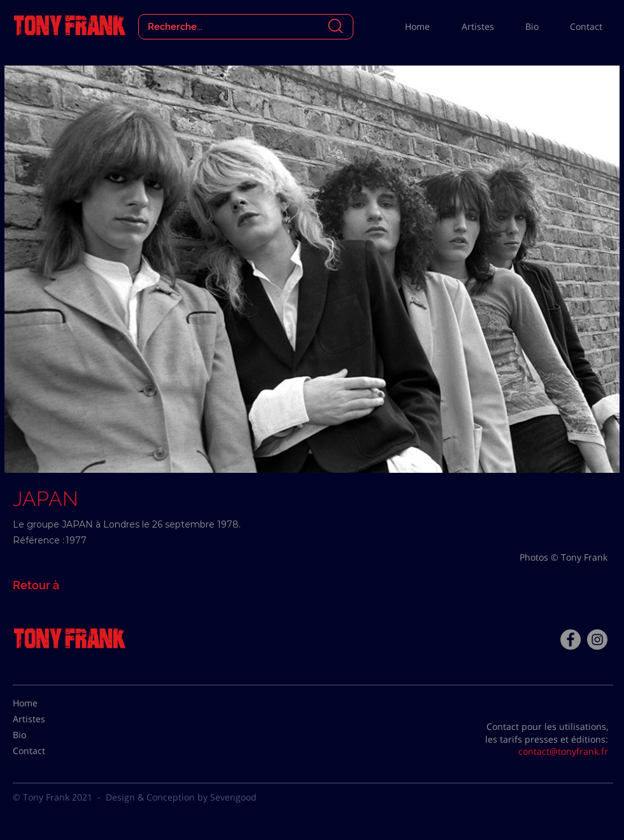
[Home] (45, 703)
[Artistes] (45, 719)
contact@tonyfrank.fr (563, 751)
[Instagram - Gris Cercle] (597, 640)
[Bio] (45, 735)
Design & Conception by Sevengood (181, 797)
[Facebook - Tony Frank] (571, 640)
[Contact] (45, 751)
